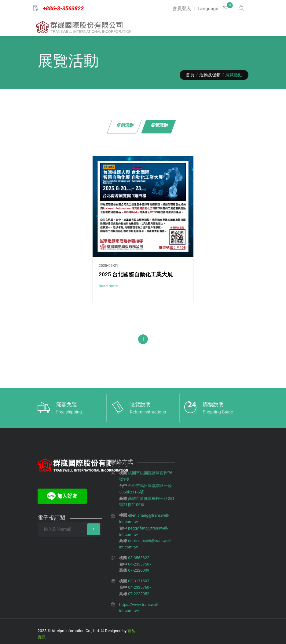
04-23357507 (140, 564)
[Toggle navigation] (243, 26)
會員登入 (182, 9)
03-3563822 (139, 558)
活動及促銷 (210, 75)
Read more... (110, 286)
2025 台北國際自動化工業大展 (136, 275)
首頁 (190, 75)
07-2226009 (139, 570)
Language (208, 9)
